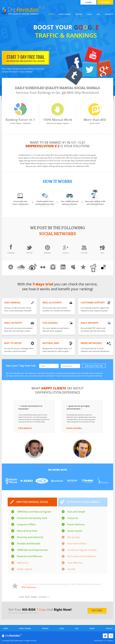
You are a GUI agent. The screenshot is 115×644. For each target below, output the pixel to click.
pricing (45, 628)
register (105, 2)
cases (62, 628)
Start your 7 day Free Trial (21, 366)
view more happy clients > (34, 597)
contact (109, 628)
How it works (65, 14)
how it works (25, 628)
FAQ (98, 14)
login (88, 2)
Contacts (109, 14)
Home (51, 14)
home (6, 628)
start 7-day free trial (26, 58)
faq (77, 628)
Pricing (79, 14)
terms (92, 628)
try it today (95, 611)
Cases (89, 14)
